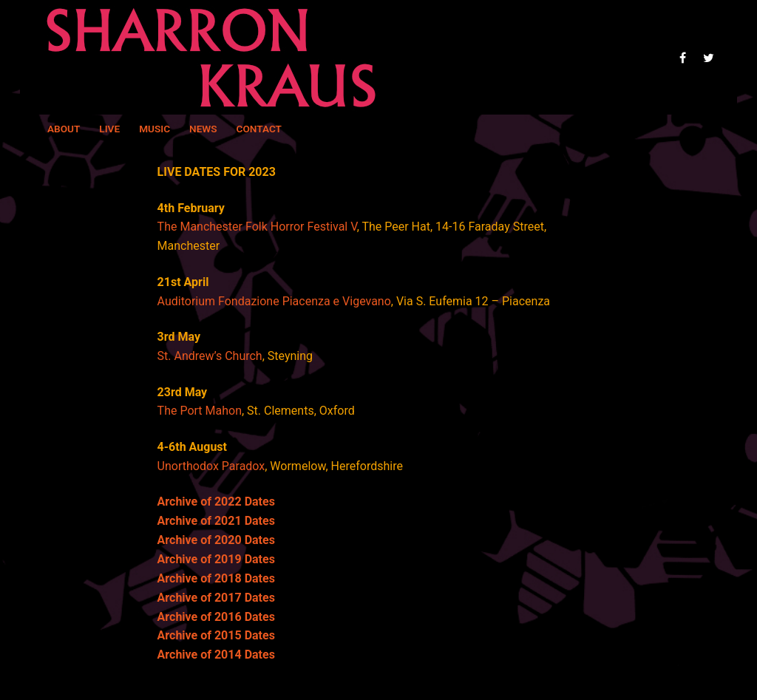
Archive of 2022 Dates (216, 502)
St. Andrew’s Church (210, 356)
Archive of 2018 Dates (216, 578)
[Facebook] (683, 57)
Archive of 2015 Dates (216, 635)
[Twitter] (709, 57)
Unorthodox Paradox (211, 466)
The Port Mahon (200, 411)
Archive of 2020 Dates (216, 540)
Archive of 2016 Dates (216, 617)
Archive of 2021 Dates (216, 521)
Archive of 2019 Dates (216, 559)
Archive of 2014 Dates (216, 655)
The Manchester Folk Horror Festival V (257, 227)
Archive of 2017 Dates (216, 598)
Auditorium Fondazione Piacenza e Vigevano (274, 301)
